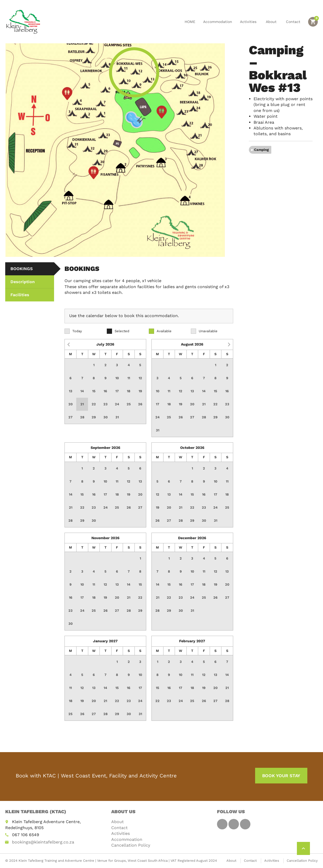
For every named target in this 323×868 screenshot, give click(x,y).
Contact (293, 22)
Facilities (20, 295)
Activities (249, 22)
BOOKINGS (22, 269)
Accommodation (218, 22)
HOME (190, 22)
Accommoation (127, 839)
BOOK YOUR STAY (281, 776)
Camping (261, 150)
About (272, 22)
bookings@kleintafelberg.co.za (43, 842)
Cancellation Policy (131, 845)
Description (23, 282)
